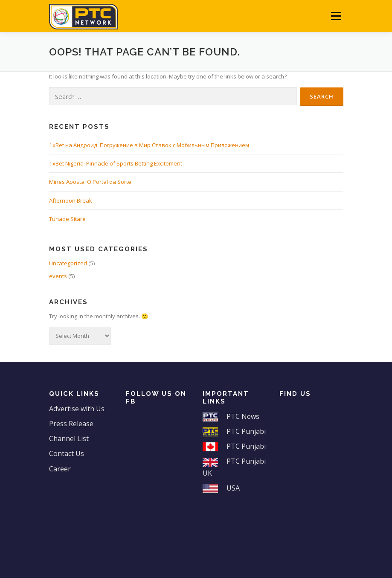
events (58, 276)
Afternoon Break (71, 200)
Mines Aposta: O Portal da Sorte (90, 182)
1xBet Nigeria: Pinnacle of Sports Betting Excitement (116, 163)
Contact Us (67, 453)
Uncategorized (68, 263)
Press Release (71, 424)
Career (60, 469)
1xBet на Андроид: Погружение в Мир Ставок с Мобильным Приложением (149, 145)
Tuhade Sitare (67, 219)
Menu (336, 16)
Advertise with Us (77, 409)
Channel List (69, 439)
